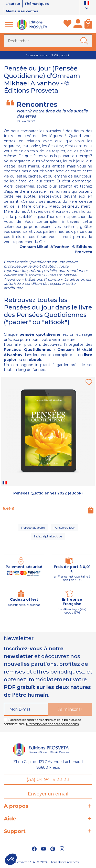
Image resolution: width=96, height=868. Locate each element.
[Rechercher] (48, 41)
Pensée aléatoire (33, 528)
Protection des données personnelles (52, 724)
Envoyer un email (48, 794)
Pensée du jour (64, 528)
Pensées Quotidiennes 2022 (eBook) (48, 493)
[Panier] (88, 25)
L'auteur (13, 4)
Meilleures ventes (22, 11)
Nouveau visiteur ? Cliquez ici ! (48, 55)
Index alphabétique (48, 536)
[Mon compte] (78, 25)
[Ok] (85, 41)
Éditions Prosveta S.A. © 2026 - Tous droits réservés (41, 862)
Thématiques (37, 4)
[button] (11, 859)
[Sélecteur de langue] (87, 6)
